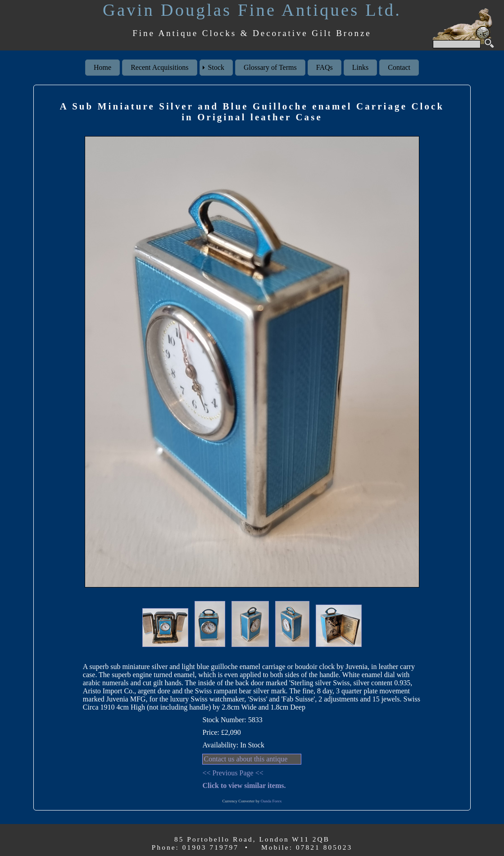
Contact (399, 67)
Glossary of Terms (270, 67)
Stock (216, 67)
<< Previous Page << (233, 773)
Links (360, 67)
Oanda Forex (271, 801)
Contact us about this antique (245, 759)
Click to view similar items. (244, 785)
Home (102, 67)
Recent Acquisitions (159, 67)
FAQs (325, 67)
